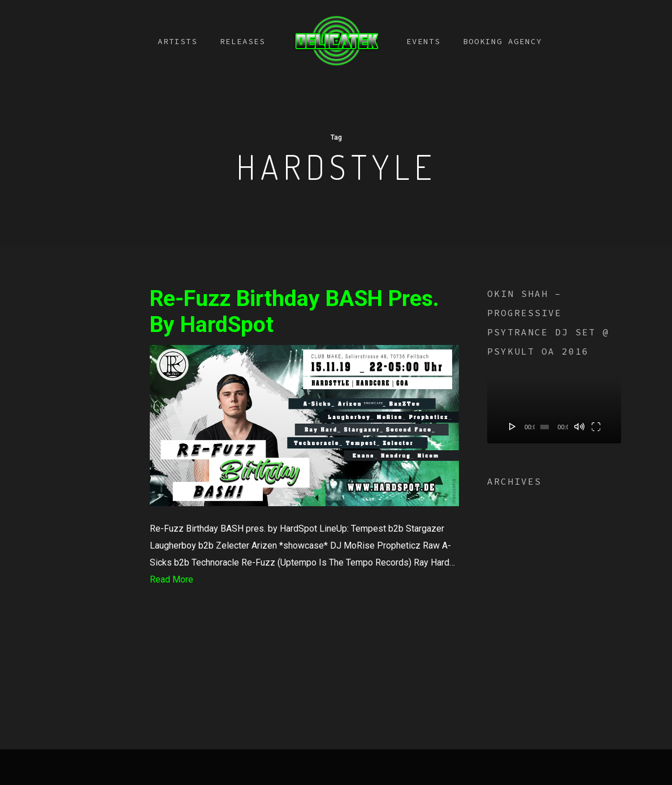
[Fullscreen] (596, 426)
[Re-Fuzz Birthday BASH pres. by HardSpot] (304, 512)
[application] (554, 405)
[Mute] (579, 426)
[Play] (513, 426)
